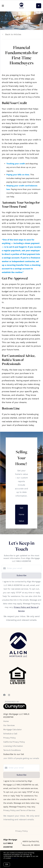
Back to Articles (13, 34)
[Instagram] (9, 695)
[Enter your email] (24, 568)
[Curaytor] (15, 709)
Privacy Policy (10, 738)
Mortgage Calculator (13, 730)
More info (15, 858)
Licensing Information (13, 746)
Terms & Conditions (12, 750)
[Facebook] (4, 695)
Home (6, 721)
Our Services (9, 725)
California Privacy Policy (14, 742)
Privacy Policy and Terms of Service (19, 810)
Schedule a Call (10, 734)
